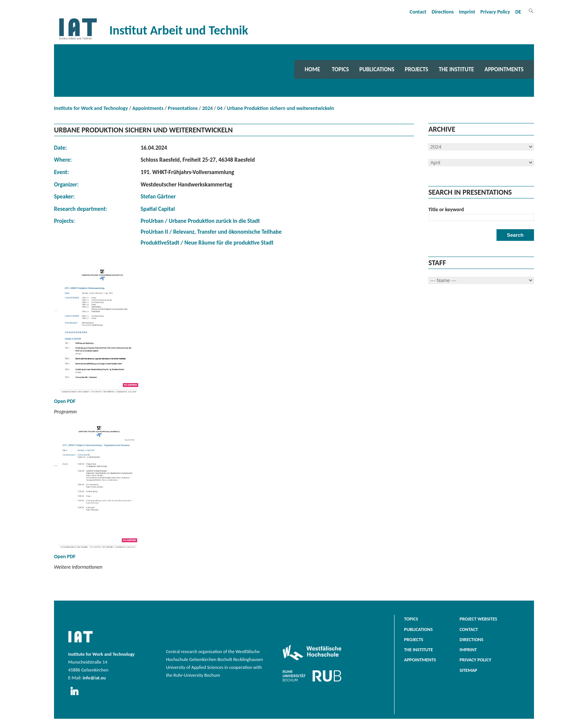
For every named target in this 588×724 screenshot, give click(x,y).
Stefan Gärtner (158, 196)
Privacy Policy (495, 12)
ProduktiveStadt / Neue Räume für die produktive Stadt (207, 243)
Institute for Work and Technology (91, 108)
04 (220, 108)
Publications (377, 69)
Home (313, 69)
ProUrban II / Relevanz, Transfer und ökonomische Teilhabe (211, 232)
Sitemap (469, 670)
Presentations (183, 108)
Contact (418, 12)
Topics (340, 69)
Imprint (467, 12)
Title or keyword (446, 210)
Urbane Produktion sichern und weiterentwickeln (280, 108)
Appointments (504, 69)
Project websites (478, 619)
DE (518, 12)
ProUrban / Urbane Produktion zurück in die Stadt (200, 221)
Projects (417, 69)
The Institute (456, 69)
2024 (207, 108)
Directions (443, 12)
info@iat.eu (94, 678)
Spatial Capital (158, 209)
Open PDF (99, 336)
